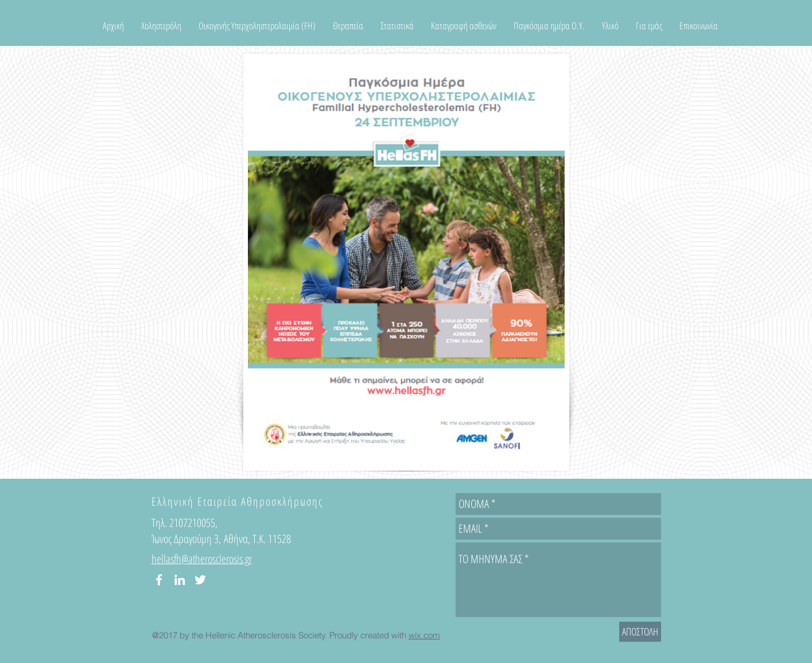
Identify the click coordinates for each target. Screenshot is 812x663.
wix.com (424, 635)
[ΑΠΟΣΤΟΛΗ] (640, 632)
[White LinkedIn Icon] (180, 580)
